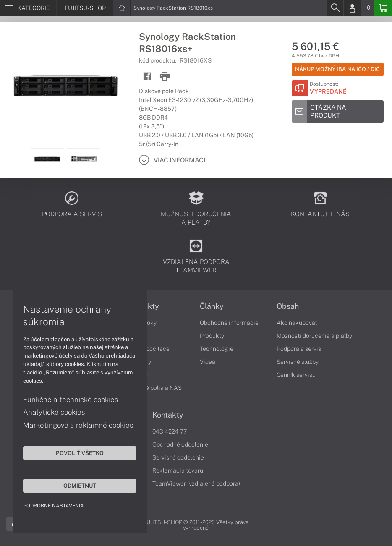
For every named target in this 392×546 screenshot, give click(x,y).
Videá (208, 362)
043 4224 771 (171, 431)
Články (212, 306)
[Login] (352, 8)
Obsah (288, 306)
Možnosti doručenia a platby (314, 336)
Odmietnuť (80, 486)
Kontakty (168, 415)
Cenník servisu (296, 375)
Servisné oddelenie (178, 457)
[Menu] (28, 8)
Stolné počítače (148, 349)
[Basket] (383, 8)
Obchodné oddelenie (180, 444)
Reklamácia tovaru (178, 470)
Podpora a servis (299, 349)
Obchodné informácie (229, 323)
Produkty (212, 336)
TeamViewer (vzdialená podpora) (196, 483)
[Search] (335, 8)
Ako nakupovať (297, 323)
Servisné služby (298, 362)
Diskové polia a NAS (154, 388)
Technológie (217, 349)
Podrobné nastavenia (54, 506)
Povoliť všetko (80, 453)
